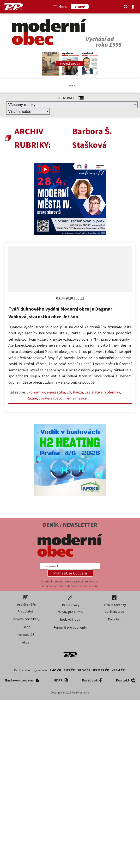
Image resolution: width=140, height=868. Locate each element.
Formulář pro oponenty (70, 627)
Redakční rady (70, 619)
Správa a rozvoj (51, 398)
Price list (114, 619)
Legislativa (94, 392)
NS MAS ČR (101, 670)
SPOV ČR (84, 670)
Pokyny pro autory (70, 612)
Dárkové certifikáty (26, 619)
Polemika (112, 392)
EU (69, 392)
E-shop (26, 627)
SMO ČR (55, 670)
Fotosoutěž (26, 635)
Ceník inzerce (114, 612)
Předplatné (26, 611)
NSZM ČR (118, 670)
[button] (70, 573)
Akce (26, 642)
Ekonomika (36, 392)
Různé (32, 398)
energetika (56, 392)
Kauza (78, 392)
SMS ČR (69, 670)
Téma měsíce (76, 398)
